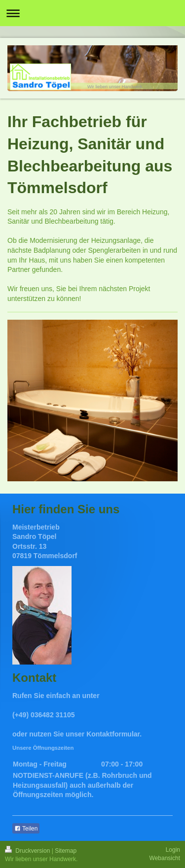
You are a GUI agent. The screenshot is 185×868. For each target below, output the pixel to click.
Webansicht (165, 858)
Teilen (26, 829)
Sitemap (66, 851)
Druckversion (28, 851)
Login (173, 850)
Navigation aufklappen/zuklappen (92, 13)
